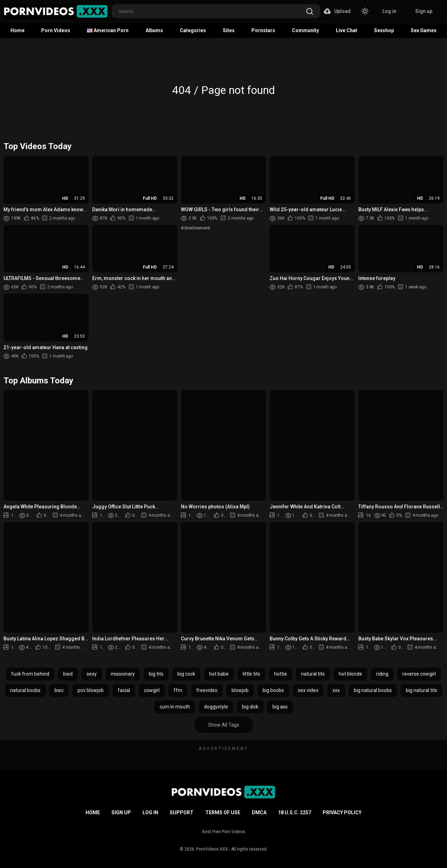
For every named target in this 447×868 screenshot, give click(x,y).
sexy (92, 674)
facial (124, 690)
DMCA (259, 812)
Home (17, 30)
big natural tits (422, 690)
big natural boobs (373, 690)
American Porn (108, 30)
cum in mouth (175, 707)
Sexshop (384, 30)
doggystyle (216, 707)
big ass (280, 707)
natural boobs (25, 690)
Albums (154, 30)
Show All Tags (224, 725)
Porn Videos (56, 30)
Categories (193, 30)
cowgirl (152, 690)
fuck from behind (30, 674)
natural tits (313, 674)
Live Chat (347, 30)
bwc (59, 690)
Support (182, 812)
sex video (308, 690)
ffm (178, 690)
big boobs (273, 690)
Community (305, 30)
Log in (389, 11)
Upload (337, 11)
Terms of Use (223, 812)
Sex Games (424, 30)
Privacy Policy (342, 812)
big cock (186, 674)
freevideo (207, 690)
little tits (251, 674)
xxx (336, 690)
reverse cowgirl (419, 674)
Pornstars (263, 30)
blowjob (240, 690)
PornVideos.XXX (212, 849)
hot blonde (350, 674)
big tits (156, 674)
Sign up (424, 11)
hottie (281, 674)
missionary (123, 674)
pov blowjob (91, 690)
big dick (250, 707)
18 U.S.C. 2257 (295, 812)
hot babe (219, 674)
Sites (229, 30)
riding (382, 674)
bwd (68, 674)
